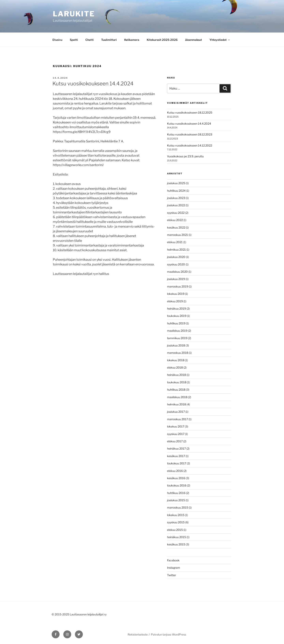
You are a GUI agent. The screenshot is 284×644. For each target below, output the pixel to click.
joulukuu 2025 (176, 183)
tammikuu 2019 (177, 338)
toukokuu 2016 (177, 485)
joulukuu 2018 (176, 345)
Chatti (90, 40)
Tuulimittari (109, 40)
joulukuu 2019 (176, 279)
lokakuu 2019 (176, 294)
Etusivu (57, 40)
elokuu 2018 (175, 367)
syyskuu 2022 (176, 213)
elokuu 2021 (175, 242)
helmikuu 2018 (177, 404)
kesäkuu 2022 (176, 227)
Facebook (173, 560)
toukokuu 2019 (177, 316)
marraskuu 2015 (178, 507)
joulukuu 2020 (176, 257)
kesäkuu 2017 (176, 456)
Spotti (74, 40)
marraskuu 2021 (177, 235)
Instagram (174, 568)
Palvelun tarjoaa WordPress (169, 634)
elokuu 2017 (175, 441)
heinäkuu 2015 (177, 537)
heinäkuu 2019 (177, 308)
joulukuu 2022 (176, 205)
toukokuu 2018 (177, 382)
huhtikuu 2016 (176, 493)
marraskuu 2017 (177, 419)
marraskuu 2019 (178, 286)
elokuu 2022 (175, 220)
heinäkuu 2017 (176, 448)
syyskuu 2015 (176, 522)
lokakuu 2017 (176, 426)
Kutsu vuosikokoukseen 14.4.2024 (93, 84)
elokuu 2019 (175, 301)
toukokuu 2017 (177, 463)
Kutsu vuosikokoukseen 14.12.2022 (190, 145)
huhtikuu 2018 (176, 390)
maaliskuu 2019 (177, 331)
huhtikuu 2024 (176, 191)
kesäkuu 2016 (176, 478)
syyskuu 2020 (176, 264)
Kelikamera (132, 40)
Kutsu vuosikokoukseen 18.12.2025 (190, 112)
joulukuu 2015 (176, 500)
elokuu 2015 (175, 530)
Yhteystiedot (220, 40)
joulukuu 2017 (176, 412)
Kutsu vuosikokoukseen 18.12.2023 (190, 134)
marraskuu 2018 (178, 353)
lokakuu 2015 (176, 515)
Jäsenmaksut (193, 40)
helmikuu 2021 (176, 250)
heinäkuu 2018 (177, 375)
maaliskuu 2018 (177, 397)
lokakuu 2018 (176, 360)
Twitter (171, 575)
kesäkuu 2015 (176, 544)
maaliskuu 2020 (177, 272)
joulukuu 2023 (176, 198)
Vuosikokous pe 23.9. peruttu (185, 156)
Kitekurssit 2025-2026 (162, 40)
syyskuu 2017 (176, 434)
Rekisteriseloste (138, 634)
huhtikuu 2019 (176, 323)
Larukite (74, 14)
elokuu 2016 (175, 471)
